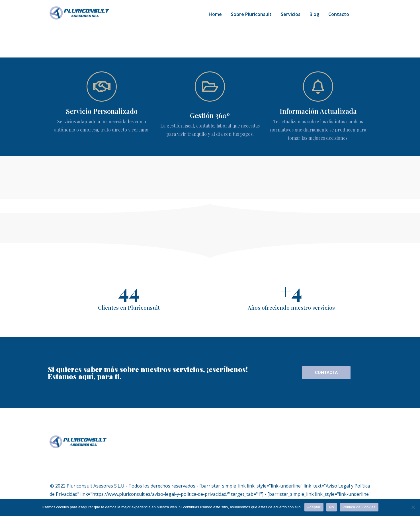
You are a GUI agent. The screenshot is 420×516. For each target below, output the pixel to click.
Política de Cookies (359, 507)
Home (215, 14)
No (332, 507)
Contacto (339, 14)
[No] (413, 507)
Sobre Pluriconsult (251, 14)
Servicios (291, 14)
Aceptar (314, 507)
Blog (314, 14)
